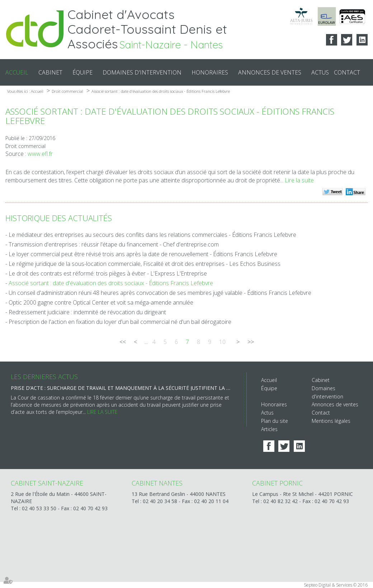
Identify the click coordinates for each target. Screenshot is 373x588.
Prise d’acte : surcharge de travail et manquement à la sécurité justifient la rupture (121, 388)
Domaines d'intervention (142, 72)
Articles (269, 429)
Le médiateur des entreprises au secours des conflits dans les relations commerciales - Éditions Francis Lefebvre (152, 235)
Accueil (17, 72)
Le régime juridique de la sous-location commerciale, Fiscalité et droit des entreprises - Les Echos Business (145, 264)
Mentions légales (331, 421)
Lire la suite (299, 180)
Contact (347, 72)
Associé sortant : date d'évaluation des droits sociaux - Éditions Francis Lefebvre (161, 91)
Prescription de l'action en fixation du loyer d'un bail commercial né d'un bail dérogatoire (120, 322)
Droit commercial (67, 91)
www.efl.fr (40, 154)
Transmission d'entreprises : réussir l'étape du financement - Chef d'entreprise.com (114, 244)
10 (222, 342)
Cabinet (50, 72)
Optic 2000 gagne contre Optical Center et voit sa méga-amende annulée (101, 302)
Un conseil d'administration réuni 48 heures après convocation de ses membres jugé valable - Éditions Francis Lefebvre (160, 293)
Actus (320, 72)
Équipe (82, 72)
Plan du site (275, 421)
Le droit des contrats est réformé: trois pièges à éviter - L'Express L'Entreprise (108, 273)
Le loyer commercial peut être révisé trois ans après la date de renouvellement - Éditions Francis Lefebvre (143, 254)
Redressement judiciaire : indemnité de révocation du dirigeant (87, 312)
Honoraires (210, 72)
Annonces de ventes (270, 72)
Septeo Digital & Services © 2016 (336, 585)
